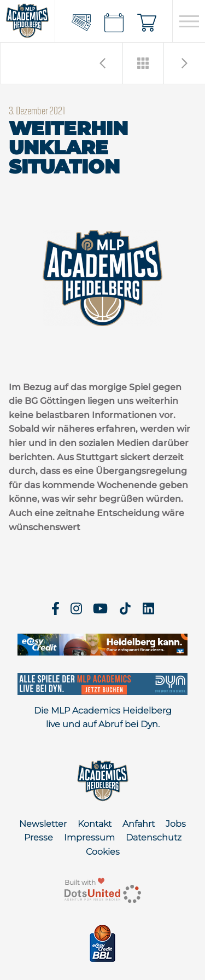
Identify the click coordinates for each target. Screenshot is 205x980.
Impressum (89, 837)
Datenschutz (154, 837)
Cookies (103, 852)
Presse (39, 837)
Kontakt (95, 824)
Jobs (176, 824)
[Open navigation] (189, 21)
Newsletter (43, 824)
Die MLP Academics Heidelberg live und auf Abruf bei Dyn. (103, 718)
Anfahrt (139, 824)
